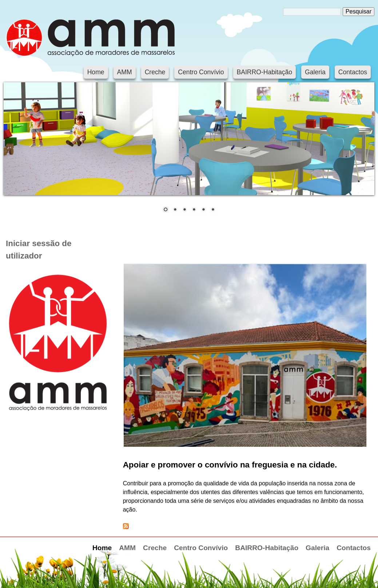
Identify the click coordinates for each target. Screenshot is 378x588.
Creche (155, 72)
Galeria (315, 72)
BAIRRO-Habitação (265, 72)
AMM (125, 72)
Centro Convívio (201, 72)
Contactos (353, 72)
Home (96, 72)
